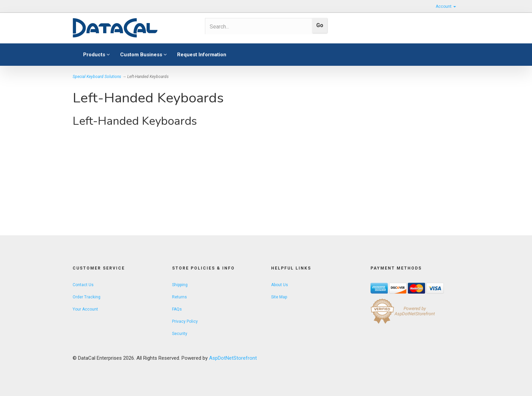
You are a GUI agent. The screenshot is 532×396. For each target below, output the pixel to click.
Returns (179, 297)
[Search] (256, 26)
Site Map (279, 297)
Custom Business (144, 55)
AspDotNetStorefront (233, 358)
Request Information (202, 55)
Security (180, 334)
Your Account (85, 309)
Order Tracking (87, 297)
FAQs (177, 309)
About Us (280, 285)
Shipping (180, 285)
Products (97, 55)
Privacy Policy (185, 321)
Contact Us (83, 285)
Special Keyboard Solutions (97, 77)
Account (446, 6)
